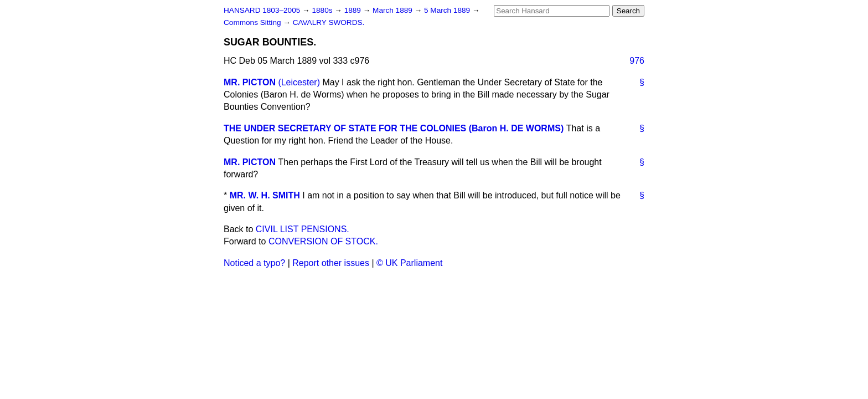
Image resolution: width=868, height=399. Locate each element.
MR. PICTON (250, 82)
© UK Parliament (409, 263)
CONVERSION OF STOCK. (323, 241)
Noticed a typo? (254, 263)
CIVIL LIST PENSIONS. (303, 229)
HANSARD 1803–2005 (262, 10)
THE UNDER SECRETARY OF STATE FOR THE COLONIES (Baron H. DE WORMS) (394, 128)
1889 (354, 10)
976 (637, 61)
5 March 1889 (448, 10)
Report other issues (331, 263)
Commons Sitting (253, 22)
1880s (323, 10)
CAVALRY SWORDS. (329, 22)
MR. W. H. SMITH (265, 195)
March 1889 (394, 10)
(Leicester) (299, 82)
